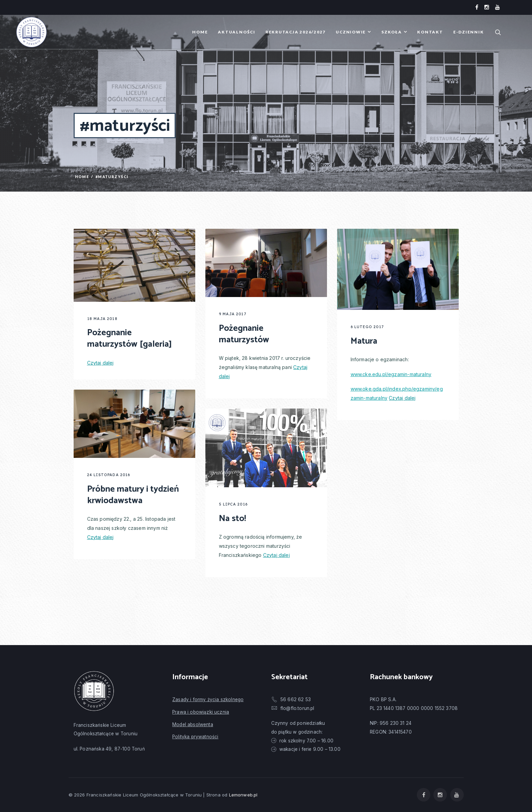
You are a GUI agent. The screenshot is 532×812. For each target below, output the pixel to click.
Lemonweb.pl (243, 795)
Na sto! (232, 519)
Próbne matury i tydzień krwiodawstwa (133, 495)
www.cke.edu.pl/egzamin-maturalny (391, 374)
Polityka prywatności (195, 737)
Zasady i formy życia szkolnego (208, 699)
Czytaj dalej (100, 363)
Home (82, 177)
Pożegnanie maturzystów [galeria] (130, 338)
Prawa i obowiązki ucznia (201, 712)
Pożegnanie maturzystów (244, 334)
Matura (364, 341)
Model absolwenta (193, 724)
